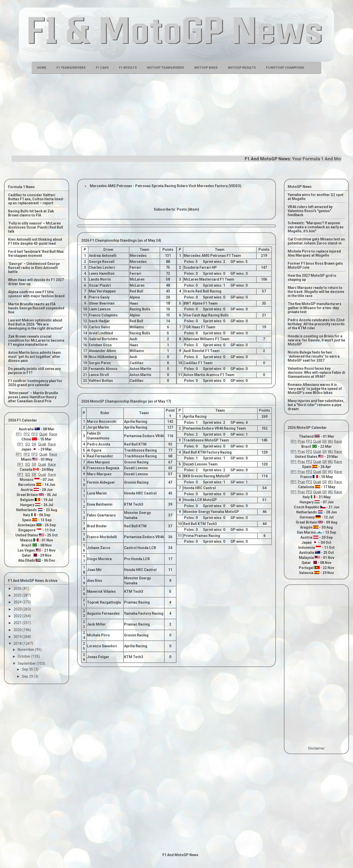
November (26, 650)
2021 (18, 623)
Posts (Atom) (188, 209)
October (24, 656)
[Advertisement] (177, 114)
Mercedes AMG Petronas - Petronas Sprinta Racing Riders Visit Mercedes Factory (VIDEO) (166, 186)
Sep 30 (28, 669)
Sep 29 (28, 676)
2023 (18, 609)
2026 (18, 588)
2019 (18, 637)
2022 (18, 616)
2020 (18, 630)
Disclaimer (316, 748)
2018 (18, 643)
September (27, 663)
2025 (18, 595)
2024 (18, 602)
